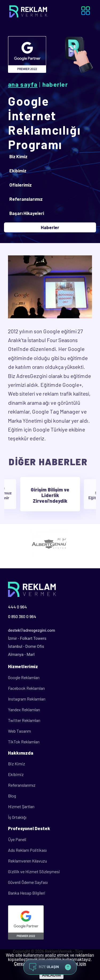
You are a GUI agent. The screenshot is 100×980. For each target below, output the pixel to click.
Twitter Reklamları (24, 720)
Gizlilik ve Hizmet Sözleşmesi (34, 871)
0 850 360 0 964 (22, 616)
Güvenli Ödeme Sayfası (28, 882)
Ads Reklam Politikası (27, 850)
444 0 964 (17, 607)
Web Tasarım (19, 731)
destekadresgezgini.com (32, 630)
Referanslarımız (22, 785)
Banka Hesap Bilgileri (27, 893)
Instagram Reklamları (27, 699)
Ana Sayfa (23, 84)
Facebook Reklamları (26, 688)
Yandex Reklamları (24, 710)
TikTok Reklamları (24, 742)
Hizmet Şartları (21, 806)
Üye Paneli (17, 839)
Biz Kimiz (17, 764)
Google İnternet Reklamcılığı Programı (44, 123)
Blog (12, 796)
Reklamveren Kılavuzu (27, 861)
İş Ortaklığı (17, 817)
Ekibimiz (16, 774)
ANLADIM (51, 975)
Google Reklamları (24, 677)
